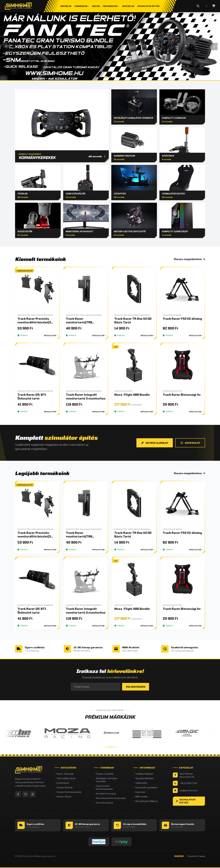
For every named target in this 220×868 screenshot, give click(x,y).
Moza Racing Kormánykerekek (110, 798)
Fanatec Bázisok (63, 787)
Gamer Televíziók (64, 774)
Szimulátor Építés (148, 6)
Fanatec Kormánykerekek (68, 792)
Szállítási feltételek (143, 774)
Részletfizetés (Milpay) (145, 801)
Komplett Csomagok (105, 793)
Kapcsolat (128, 6)
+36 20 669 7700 (188, 783)
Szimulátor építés (186, 801)
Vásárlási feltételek (143, 778)
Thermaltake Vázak (65, 778)
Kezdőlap (66, 6)
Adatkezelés (140, 783)
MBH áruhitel (140, 797)
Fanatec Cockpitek (104, 774)
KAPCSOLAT (190, 443)
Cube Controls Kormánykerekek (103, 787)
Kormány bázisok (104, 803)
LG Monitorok (62, 783)
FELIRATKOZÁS (136, 687)
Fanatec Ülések (63, 797)
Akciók (96, 6)
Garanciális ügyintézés (145, 787)
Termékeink (82, 6)
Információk (111, 6)
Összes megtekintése (189, 259)
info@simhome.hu (189, 790)
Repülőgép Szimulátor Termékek (106, 780)
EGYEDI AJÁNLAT (155, 443)
